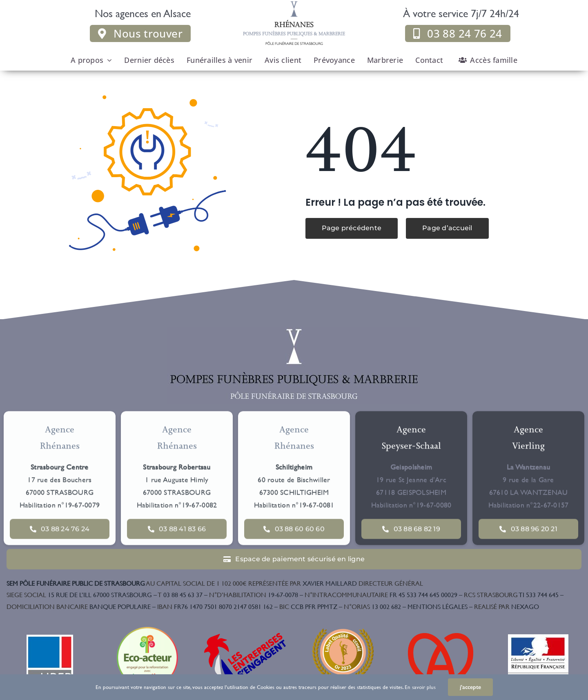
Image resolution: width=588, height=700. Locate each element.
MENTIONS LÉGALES (438, 606)
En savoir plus (420, 687)
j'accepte (470, 687)
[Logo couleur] (294, 331)
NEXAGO (507, 606)
